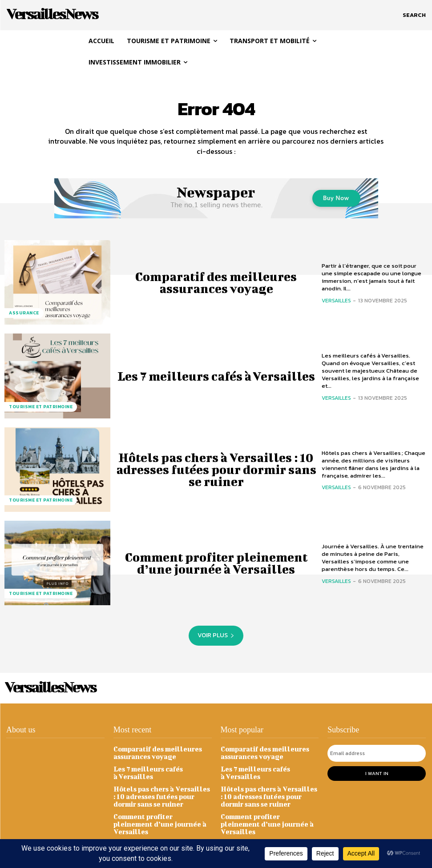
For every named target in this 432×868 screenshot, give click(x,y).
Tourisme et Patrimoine (41, 407)
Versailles (336, 301)
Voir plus (216, 635)
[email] (377, 753)
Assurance (24, 313)
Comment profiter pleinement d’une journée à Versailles (216, 563)
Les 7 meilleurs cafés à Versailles (216, 376)
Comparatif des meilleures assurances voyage (216, 282)
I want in (377, 773)
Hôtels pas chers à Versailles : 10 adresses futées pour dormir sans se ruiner (216, 469)
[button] (414, 15)
